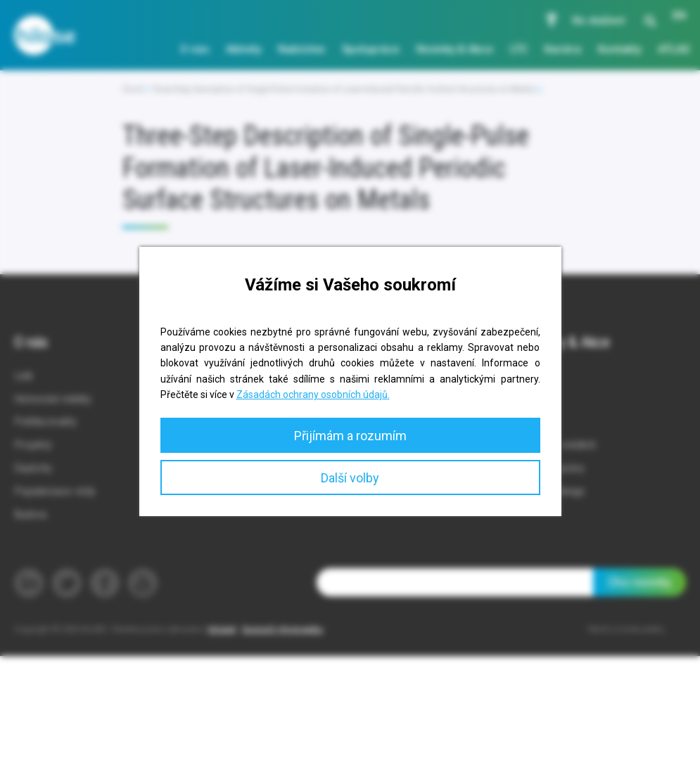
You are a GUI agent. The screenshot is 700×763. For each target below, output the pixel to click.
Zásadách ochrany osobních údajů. (313, 395)
